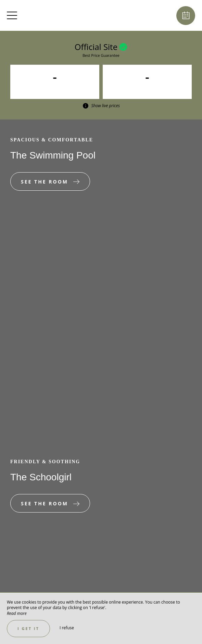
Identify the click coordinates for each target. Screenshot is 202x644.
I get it (28, 628)
